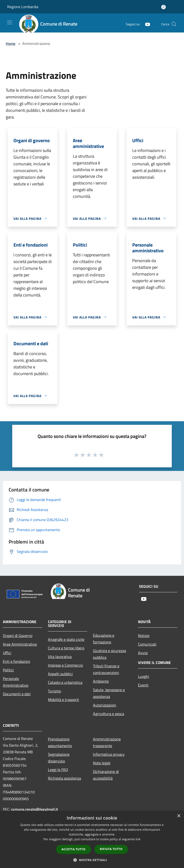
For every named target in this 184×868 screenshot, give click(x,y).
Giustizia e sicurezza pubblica (109, 654)
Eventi (143, 685)
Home (11, 43)
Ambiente (101, 681)
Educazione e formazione (104, 639)
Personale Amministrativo (16, 682)
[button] (92, 860)
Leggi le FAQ (58, 770)
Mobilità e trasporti (63, 700)
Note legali (102, 763)
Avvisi (143, 653)
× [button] (179, 816)
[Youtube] (146, 24)
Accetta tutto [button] (74, 849)
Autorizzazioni (105, 705)
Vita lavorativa (60, 657)
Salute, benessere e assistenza (109, 693)
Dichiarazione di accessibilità (106, 775)
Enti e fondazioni (17, 661)
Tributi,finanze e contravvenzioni (106, 669)
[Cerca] (174, 24)
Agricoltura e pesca (109, 714)
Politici (8, 670)
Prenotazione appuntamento (60, 742)
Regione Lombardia (23, 7)
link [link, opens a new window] (138, 839)
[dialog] (92, 839)
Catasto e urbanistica (65, 682)
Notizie (144, 636)
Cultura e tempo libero (66, 648)
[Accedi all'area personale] (164, 7)
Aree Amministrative (20, 644)
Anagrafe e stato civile (66, 639)
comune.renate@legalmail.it (34, 809)
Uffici (7, 653)
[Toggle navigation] (10, 22)
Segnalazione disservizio (59, 758)
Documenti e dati (17, 694)
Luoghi (144, 676)
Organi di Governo (18, 636)
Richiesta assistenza (64, 778)
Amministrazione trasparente (107, 742)
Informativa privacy (109, 754)
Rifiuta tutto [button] (111, 849)
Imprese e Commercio (65, 665)
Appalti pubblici (60, 674)
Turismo (54, 691)
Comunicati (147, 644)
